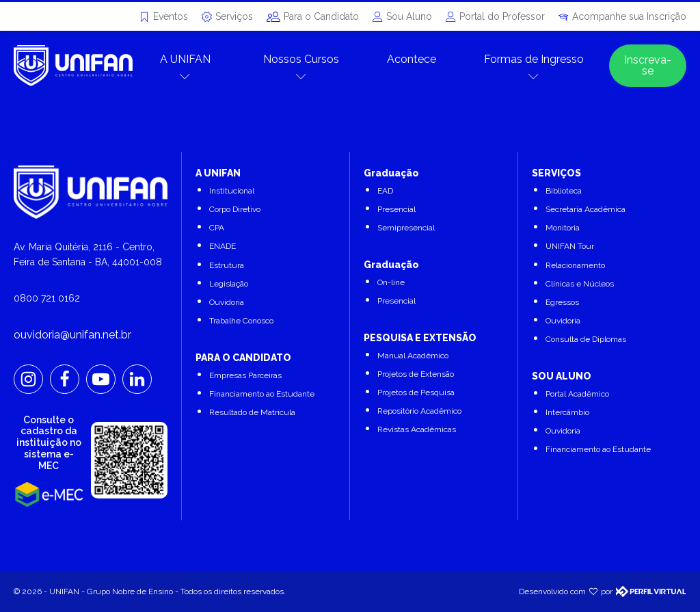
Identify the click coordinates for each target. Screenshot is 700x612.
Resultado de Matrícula (252, 412)
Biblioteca (564, 191)
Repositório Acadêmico (419, 411)
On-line (391, 282)
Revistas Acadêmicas (417, 429)
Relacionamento (575, 265)
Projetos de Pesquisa (416, 393)
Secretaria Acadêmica (585, 209)
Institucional (232, 191)
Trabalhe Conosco (241, 321)
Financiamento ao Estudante (262, 394)
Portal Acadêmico (577, 394)
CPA (217, 228)
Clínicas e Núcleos (580, 284)
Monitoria (563, 228)
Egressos (562, 302)
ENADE (223, 246)
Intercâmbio (567, 412)
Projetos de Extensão (416, 374)
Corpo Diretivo (235, 209)
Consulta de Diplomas (586, 339)
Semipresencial (406, 228)
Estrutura (227, 265)
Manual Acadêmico (413, 356)
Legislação (229, 284)
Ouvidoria (227, 302)
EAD (385, 191)
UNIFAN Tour (570, 246)
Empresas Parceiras (245, 375)
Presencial (396, 209)
